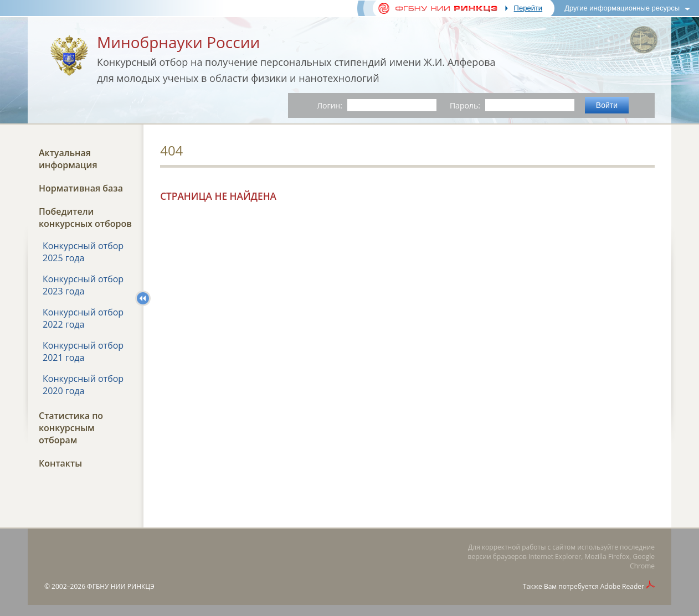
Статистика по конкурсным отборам (71, 428)
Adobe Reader (622, 586)
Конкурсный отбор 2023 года (83, 285)
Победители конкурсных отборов (85, 218)
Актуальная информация (68, 159)
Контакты (60, 463)
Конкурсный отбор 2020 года (83, 385)
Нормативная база (81, 188)
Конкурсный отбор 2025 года (83, 252)
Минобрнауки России (178, 42)
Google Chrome (642, 561)
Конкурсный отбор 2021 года (83, 351)
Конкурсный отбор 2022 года (83, 318)
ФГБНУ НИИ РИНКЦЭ (121, 586)
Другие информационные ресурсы (622, 8)
